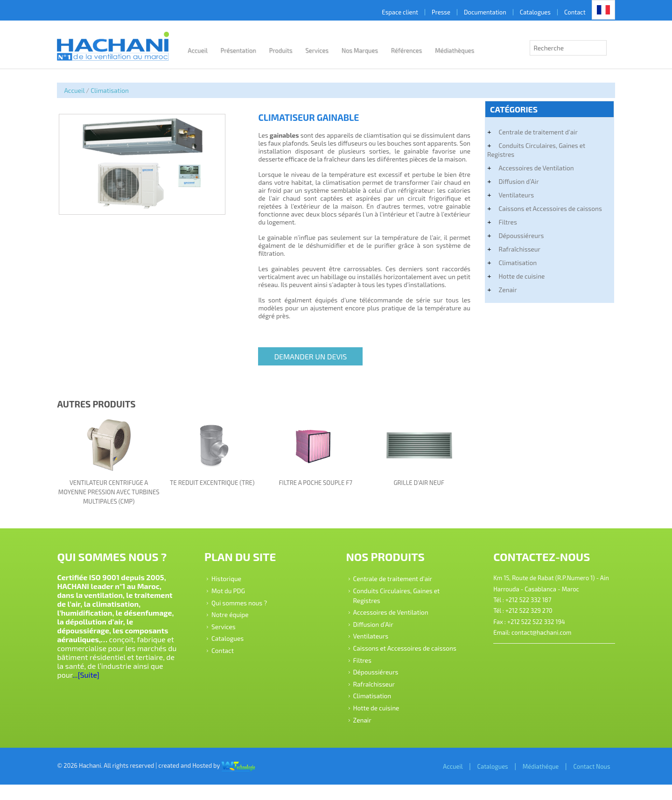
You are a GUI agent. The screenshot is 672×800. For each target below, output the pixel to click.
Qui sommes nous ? (244, 608)
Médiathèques (464, 50)
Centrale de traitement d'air (533, 132)
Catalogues (525, 12)
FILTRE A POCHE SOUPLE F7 (316, 489)
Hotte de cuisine (516, 276)
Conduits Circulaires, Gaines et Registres (531, 150)
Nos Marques (369, 50)
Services (326, 50)
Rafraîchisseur (514, 249)
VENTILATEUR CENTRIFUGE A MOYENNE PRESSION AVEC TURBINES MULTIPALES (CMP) (117, 498)
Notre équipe (234, 620)
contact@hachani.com (536, 639)
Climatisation (120, 90)
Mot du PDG (233, 596)
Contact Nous (582, 781)
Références (416, 50)
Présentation (248, 50)
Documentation (475, 12)
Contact (565, 12)
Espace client (390, 12)
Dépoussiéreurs (516, 235)
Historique (231, 584)
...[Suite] (128, 681)
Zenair (502, 290)
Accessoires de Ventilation (531, 168)
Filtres (502, 222)
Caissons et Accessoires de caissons (545, 208)
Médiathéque (530, 781)
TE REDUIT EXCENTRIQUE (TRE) (217, 489)
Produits (290, 50)
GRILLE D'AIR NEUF (416, 489)
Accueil (207, 50)
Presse (431, 12)
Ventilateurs (511, 195)
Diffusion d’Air (513, 181)
